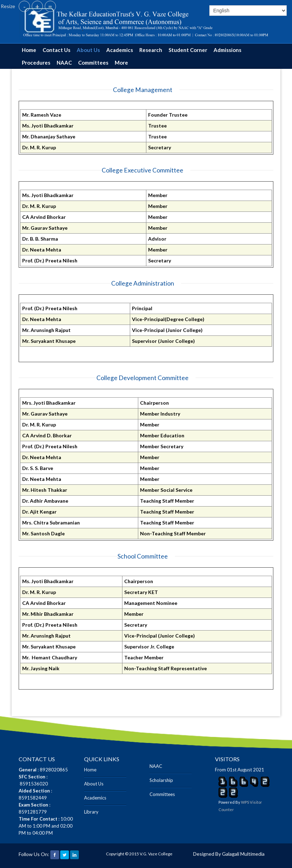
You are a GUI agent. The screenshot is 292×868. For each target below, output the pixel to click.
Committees (93, 63)
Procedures (36, 63)
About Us (88, 50)
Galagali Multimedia (243, 854)
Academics (120, 50)
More (121, 63)
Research (151, 50)
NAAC (64, 63)
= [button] (50, 6)
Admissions (227, 50)
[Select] (248, 11)
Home (29, 50)
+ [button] (37, 6)
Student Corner (188, 50)
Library (91, 812)
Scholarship (161, 780)
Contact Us (56, 50)
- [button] (24, 6)
